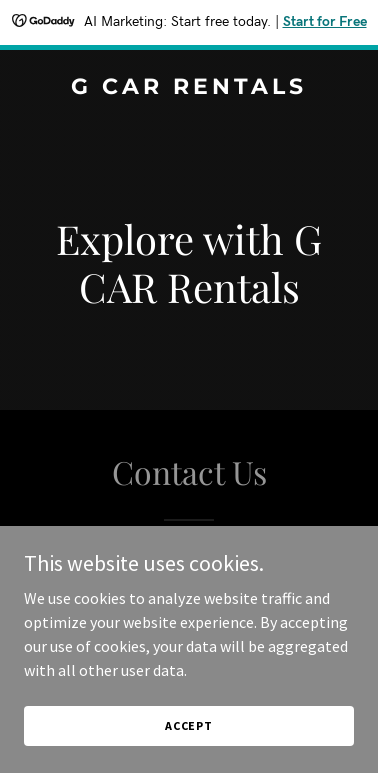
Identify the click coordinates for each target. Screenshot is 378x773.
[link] (189, 88)
